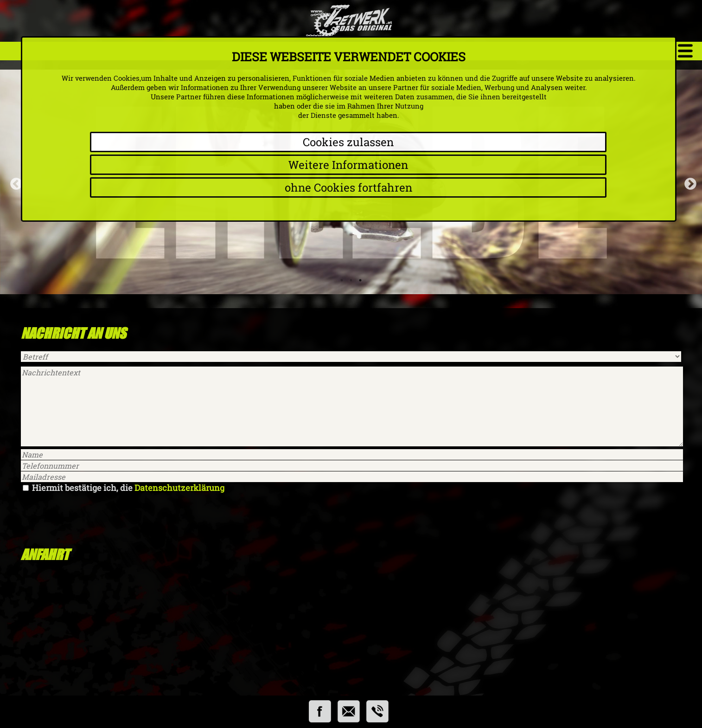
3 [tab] (360, 280)
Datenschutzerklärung (179, 488)
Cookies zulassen (348, 142)
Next (688, 182)
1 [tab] (342, 280)
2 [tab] (351, 280)
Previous (14, 182)
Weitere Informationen (348, 165)
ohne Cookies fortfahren (348, 187)
